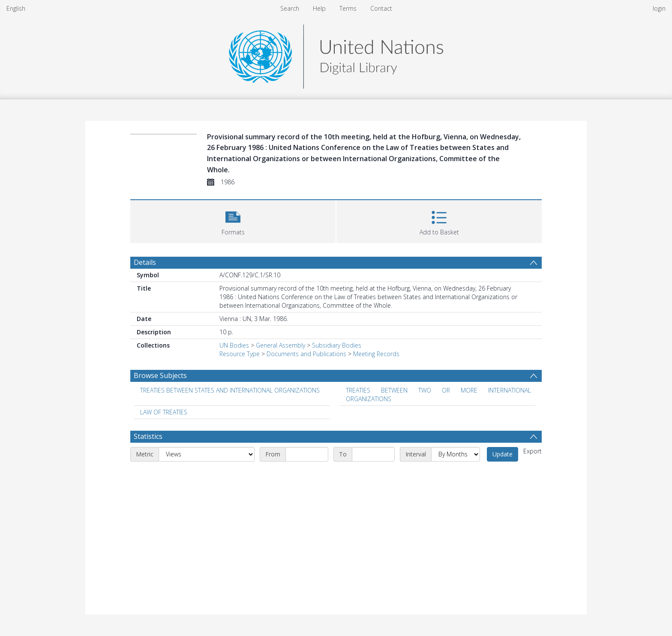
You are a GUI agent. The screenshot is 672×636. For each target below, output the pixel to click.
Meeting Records (376, 354)
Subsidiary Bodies (337, 345)
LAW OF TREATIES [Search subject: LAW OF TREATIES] (164, 412)
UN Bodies (234, 345)
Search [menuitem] (290, 8)
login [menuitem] (659, 8)
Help (319, 8)
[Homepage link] (336, 54)
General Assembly (280, 345)
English (16, 8)
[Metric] (207, 454)
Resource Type (240, 354)
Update (502, 454)
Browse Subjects (160, 375)
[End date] (373, 454)
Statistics (148, 436)
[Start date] (307, 454)
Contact (381, 8)
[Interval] (456, 454)
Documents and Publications (306, 354)
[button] (233, 220)
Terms (348, 8)
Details (145, 262)
